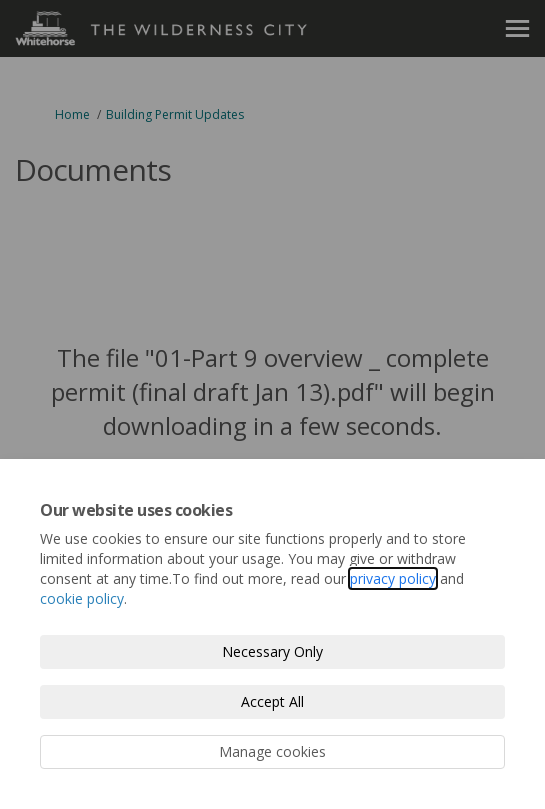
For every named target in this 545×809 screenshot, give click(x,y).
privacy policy (393, 578)
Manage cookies (272, 751)
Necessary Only (272, 651)
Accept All (272, 701)
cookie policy (82, 598)
